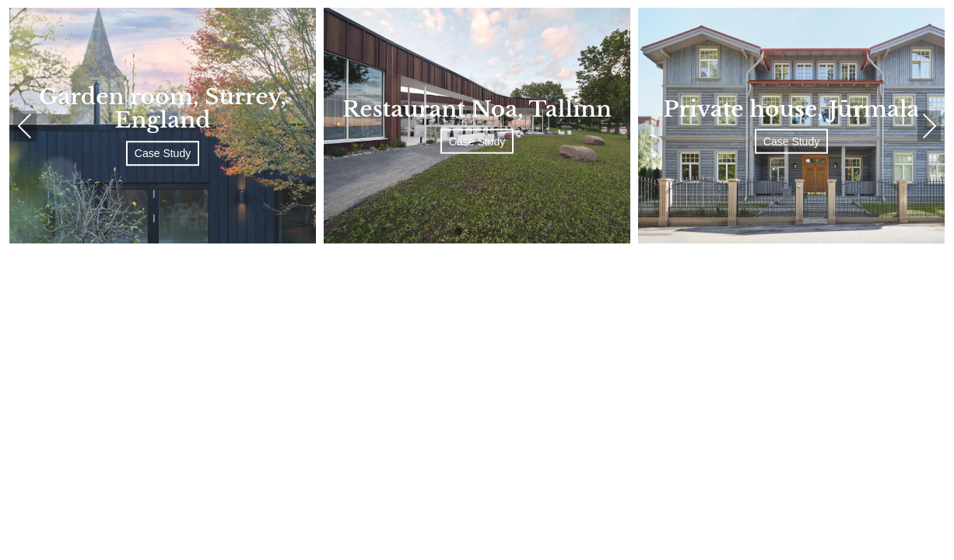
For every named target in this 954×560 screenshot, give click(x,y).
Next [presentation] (929, 126)
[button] (458, 233)
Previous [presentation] (25, 126)
